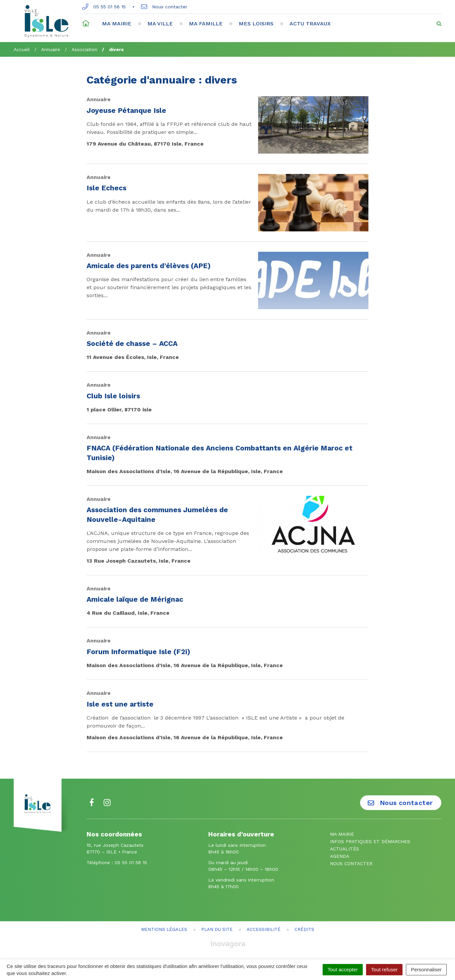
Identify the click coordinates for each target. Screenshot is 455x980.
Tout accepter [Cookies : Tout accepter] (343, 969)
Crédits (304, 929)
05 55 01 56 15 (104, 7)
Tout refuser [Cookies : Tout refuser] (384, 969)
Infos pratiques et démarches (370, 841)
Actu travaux (310, 24)
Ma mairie (117, 24)
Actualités (345, 849)
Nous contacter (164, 7)
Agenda (339, 856)
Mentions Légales (164, 929)
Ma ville (160, 24)
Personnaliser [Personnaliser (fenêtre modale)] (426, 969)
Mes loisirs (256, 24)
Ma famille (206, 24)
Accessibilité (264, 929)
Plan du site (217, 929)
